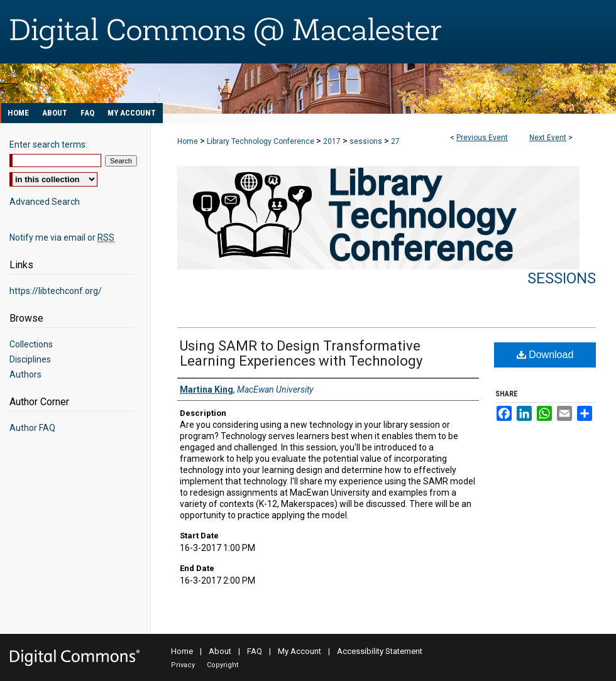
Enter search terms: (48, 144)
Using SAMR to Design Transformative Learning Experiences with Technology (301, 353)
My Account (300, 651)
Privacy (183, 665)
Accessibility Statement (380, 651)
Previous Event (482, 138)
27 (395, 141)
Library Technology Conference (261, 141)
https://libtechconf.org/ (56, 291)
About (220, 651)
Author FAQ (32, 428)
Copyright (223, 665)
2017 (333, 141)
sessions (367, 141)
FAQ (255, 651)
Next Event (548, 138)
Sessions (562, 278)
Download (545, 355)
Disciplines (30, 359)
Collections (31, 344)
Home (188, 141)
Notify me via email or (62, 237)
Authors (25, 374)
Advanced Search (45, 202)
